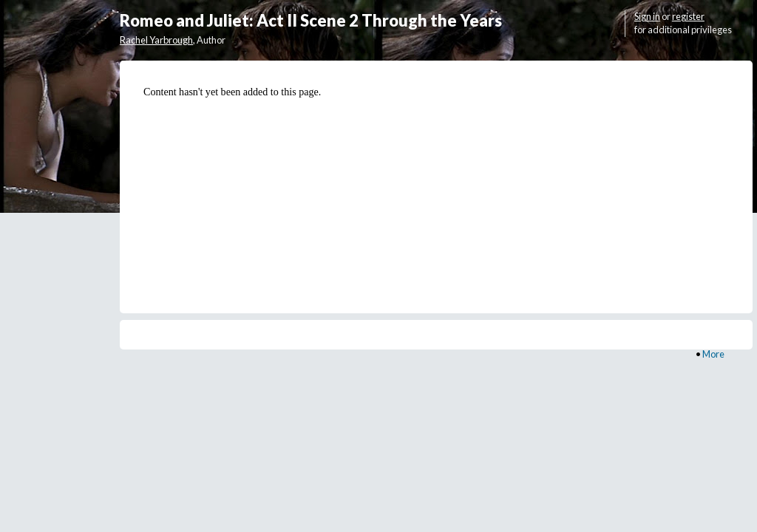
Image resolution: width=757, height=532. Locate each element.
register (688, 16)
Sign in (647, 16)
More (713, 354)
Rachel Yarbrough (156, 40)
